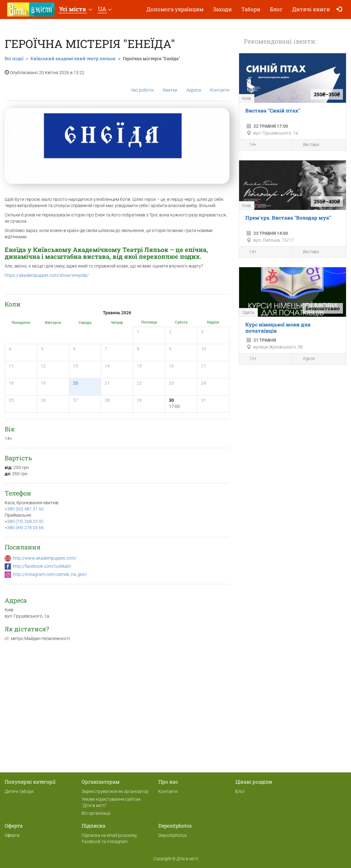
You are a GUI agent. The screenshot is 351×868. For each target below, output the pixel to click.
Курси (305, 359)
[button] (75, 9)
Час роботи (142, 85)
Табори (251, 9)
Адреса (194, 85)
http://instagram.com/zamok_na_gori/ (50, 574)
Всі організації (96, 813)
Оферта (12, 835)
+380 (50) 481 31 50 (24, 509)
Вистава (307, 145)
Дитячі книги (311, 9)
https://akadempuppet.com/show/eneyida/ (47, 275)
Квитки (170, 85)
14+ (249, 145)
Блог (276, 9)
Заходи (222, 9)
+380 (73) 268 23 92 (24, 521)
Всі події (14, 58)
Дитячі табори (19, 791)
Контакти (220, 85)
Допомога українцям (175, 9)
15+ (249, 359)
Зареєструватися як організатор (115, 791)
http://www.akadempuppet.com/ (45, 558)
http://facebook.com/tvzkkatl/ (42, 566)
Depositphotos (173, 835)
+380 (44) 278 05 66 (24, 528)
